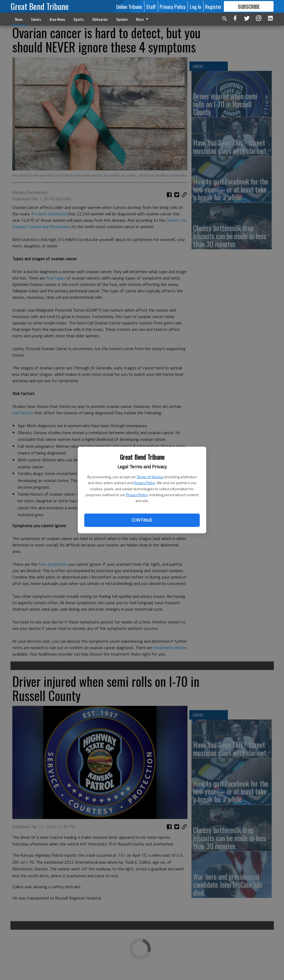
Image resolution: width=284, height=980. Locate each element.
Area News (57, 19)
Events (36, 19)
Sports (79, 19)
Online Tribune (129, 6)
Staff (151, 6)
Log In (195, 6)
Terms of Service (150, 477)
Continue (142, 520)
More (143, 19)
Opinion (122, 19)
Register (213, 6)
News (19, 19)
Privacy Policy (144, 483)
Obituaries (100, 19)
